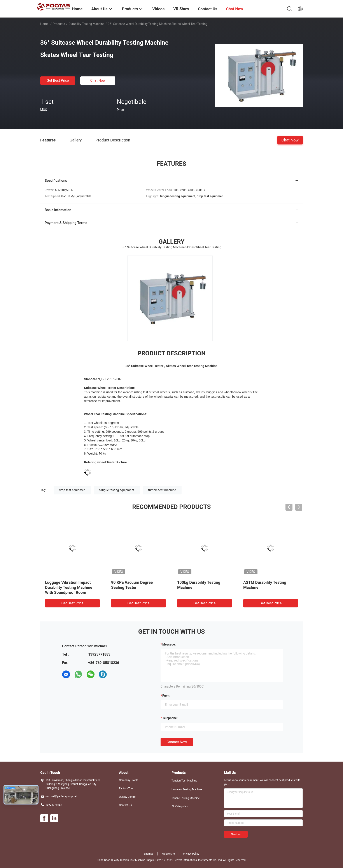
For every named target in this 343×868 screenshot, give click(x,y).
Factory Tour (126, 789)
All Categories (180, 806)
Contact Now (177, 742)
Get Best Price (58, 80)
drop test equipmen (72, 490)
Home (44, 24)
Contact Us (125, 805)
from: (166, 696)
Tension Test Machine (184, 781)
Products (59, 24)
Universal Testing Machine (187, 789)
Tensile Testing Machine (186, 798)
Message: (169, 644)
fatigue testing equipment (117, 490)
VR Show (181, 9)
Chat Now (98, 80)
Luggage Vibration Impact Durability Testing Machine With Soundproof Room (69, 587)
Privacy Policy (191, 854)
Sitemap (149, 854)
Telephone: (170, 718)
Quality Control (128, 797)
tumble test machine (162, 490)
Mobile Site (168, 854)
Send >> (236, 834)
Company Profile (129, 780)
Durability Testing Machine (86, 24)
